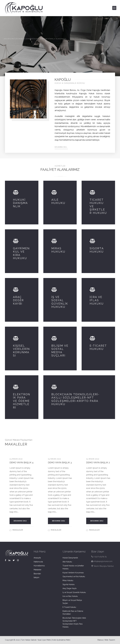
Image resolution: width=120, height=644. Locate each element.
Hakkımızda (38, 562)
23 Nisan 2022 (16, 459)
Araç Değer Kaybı (70, 588)
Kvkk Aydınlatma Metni (61, 640)
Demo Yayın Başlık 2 (98, 462)
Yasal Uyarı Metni (44, 640)
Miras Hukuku (68, 580)
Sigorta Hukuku (69, 584)
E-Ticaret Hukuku (69, 607)
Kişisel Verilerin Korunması (73, 573)
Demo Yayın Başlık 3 (60, 462)
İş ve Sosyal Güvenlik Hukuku (74, 592)
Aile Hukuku (67, 562)
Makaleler (18, 530)
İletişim (36, 577)
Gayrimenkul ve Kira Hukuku (74, 576)
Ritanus (100, 640)
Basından (37, 574)
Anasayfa (37, 558)
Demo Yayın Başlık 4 (21, 462)
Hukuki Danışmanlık (70, 558)
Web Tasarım (110, 640)
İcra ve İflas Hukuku (70, 596)
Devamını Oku (20, 521)
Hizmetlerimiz (39, 566)
